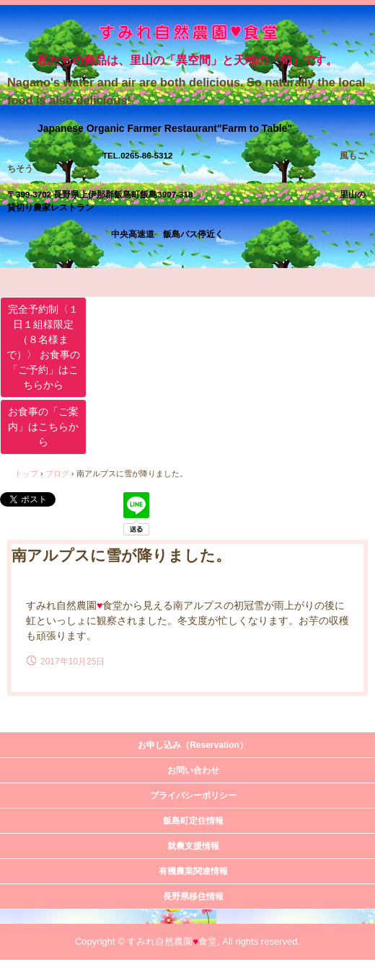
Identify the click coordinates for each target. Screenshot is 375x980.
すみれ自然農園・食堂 (188, 35)
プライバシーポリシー (193, 796)
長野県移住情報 (193, 896)
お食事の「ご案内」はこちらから (43, 427)
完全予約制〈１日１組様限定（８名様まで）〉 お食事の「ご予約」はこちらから (43, 347)
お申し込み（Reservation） (193, 745)
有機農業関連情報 (193, 871)
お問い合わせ (193, 770)
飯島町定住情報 (193, 821)
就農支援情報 (193, 846)
